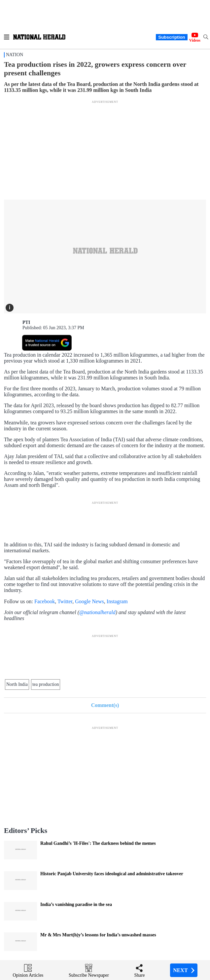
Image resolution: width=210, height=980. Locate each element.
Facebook (45, 601)
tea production (46, 684)
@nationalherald (97, 612)
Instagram (117, 601)
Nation (15, 55)
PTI (26, 322)
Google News (89, 601)
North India (17, 684)
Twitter (65, 601)
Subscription (172, 37)
